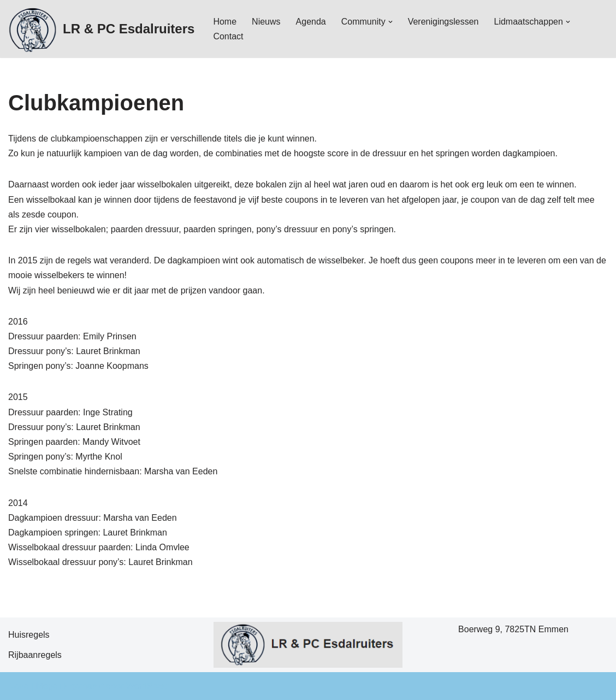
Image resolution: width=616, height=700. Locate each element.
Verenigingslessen (443, 22)
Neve (18, 686)
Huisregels (29, 635)
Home (225, 22)
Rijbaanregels (35, 655)
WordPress (148, 686)
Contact (228, 36)
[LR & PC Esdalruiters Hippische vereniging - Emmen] (101, 29)
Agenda (311, 22)
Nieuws (266, 22)
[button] (390, 22)
